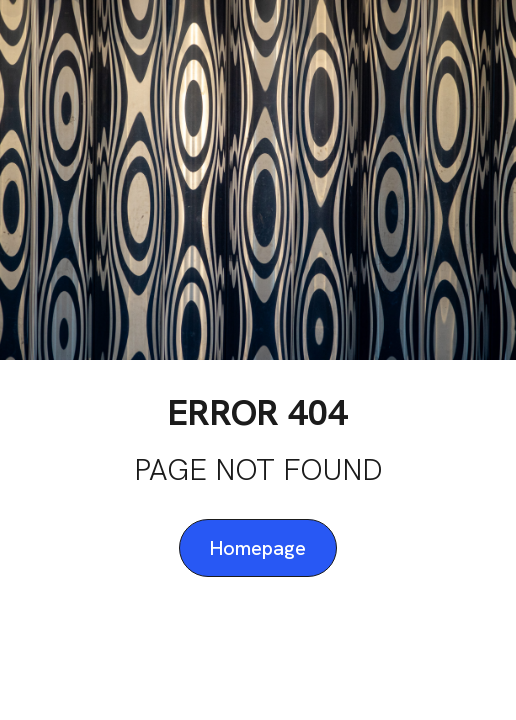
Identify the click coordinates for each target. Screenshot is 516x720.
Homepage (258, 548)
